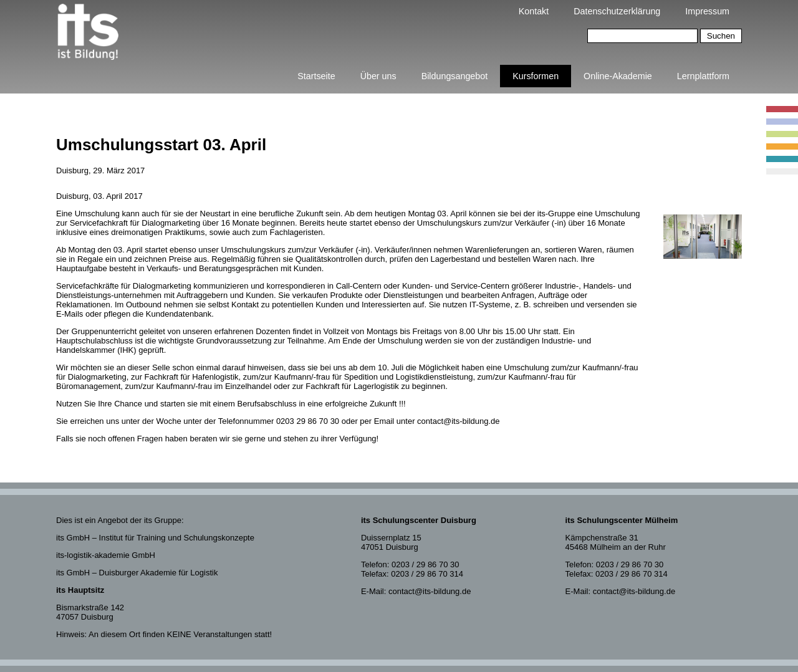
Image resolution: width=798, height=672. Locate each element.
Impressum (707, 11)
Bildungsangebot (455, 76)
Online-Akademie (618, 76)
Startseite (316, 76)
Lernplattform (703, 76)
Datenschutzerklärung (617, 11)
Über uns (378, 76)
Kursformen (536, 76)
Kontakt (534, 11)
